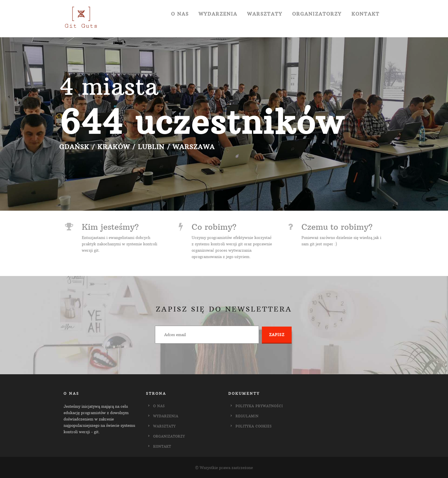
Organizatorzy (317, 14)
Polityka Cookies (254, 426)
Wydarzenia (218, 14)
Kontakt (365, 14)
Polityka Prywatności (259, 406)
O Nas (180, 14)
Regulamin (247, 416)
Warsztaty (265, 14)
